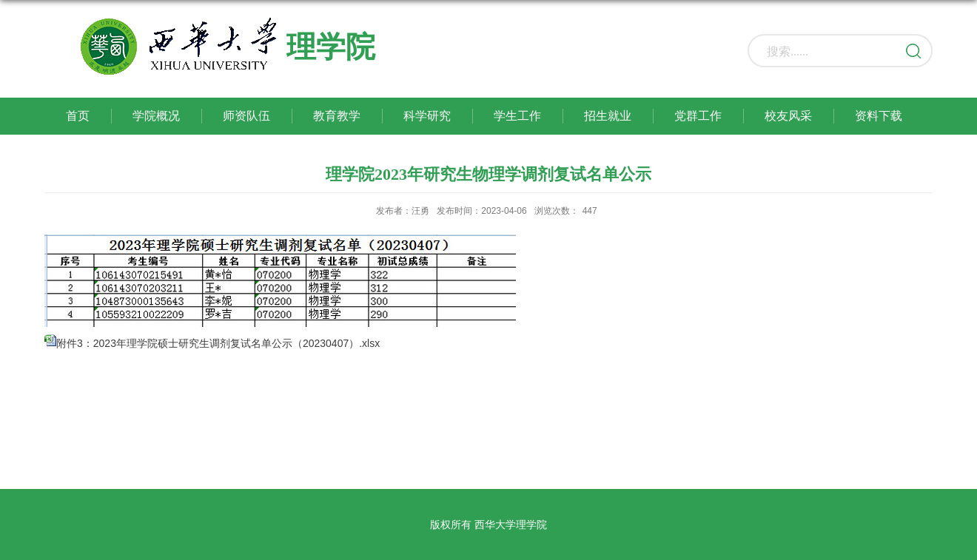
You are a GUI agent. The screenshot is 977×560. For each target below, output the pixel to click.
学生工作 (517, 116)
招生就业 (608, 116)
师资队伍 (246, 116)
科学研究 (427, 116)
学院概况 (156, 116)
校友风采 (788, 116)
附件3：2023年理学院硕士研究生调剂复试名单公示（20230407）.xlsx (218, 343)
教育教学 (337, 116)
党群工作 (698, 116)
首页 (78, 116)
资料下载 (879, 116)
